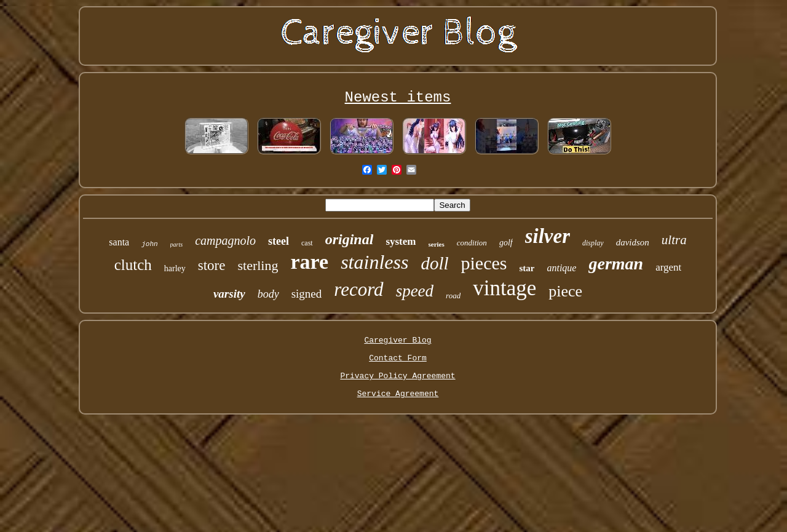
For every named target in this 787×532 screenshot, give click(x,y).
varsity (229, 294)
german (616, 264)
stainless (374, 262)
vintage (504, 288)
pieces (484, 263)
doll (434, 263)
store (212, 265)
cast (307, 243)
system (401, 241)
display (593, 243)
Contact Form (398, 358)
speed (415, 291)
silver (548, 236)
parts (177, 244)
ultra (674, 240)
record (358, 289)
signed (307, 294)
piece (565, 291)
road (453, 296)
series (437, 244)
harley (175, 268)
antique (561, 268)
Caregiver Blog (397, 340)
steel (279, 241)
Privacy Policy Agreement (397, 376)
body (268, 294)
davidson (633, 242)
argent (668, 267)
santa (119, 242)
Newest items (398, 97)
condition (472, 243)
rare (309, 262)
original (350, 239)
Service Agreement (398, 394)
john (149, 244)
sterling (258, 265)
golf (506, 243)
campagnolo (225, 240)
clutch (133, 265)
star (527, 268)
